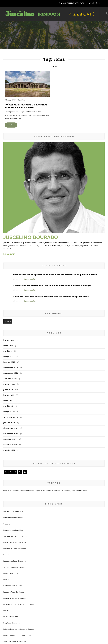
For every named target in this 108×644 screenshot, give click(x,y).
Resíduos (22, 100)
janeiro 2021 (9, 362)
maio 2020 (8, 401)
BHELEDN (14, 573)
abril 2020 (8, 406)
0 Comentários (30, 279)
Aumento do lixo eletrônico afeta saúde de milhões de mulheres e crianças (52, 286)
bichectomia (21, 641)
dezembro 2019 (11, 428)
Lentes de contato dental (13, 586)
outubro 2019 (10, 439)
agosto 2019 (9, 450)
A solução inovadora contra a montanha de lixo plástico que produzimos (51, 297)
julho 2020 (8, 390)
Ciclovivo (7, 524)
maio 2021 (8, 346)
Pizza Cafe (7, 555)
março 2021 (9, 357)
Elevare (6, 580)
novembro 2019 (11, 434)
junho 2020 (9, 395)
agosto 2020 (9, 384)
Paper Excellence (19, 542)
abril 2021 (8, 351)
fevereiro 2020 (11, 417)
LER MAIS (11, 125)
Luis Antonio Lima (16, 512)
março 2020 (9, 412)
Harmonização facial (11, 617)
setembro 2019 (10, 445)
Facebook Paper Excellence (14, 592)
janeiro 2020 (9, 423)
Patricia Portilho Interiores (13, 518)
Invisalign (7, 611)
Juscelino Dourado (19, 598)
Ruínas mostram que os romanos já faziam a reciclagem (26, 106)
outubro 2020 (10, 379)
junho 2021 (9, 340)
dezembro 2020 (11, 368)
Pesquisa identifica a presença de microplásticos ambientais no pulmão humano (55, 275)
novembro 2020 (11, 373)
